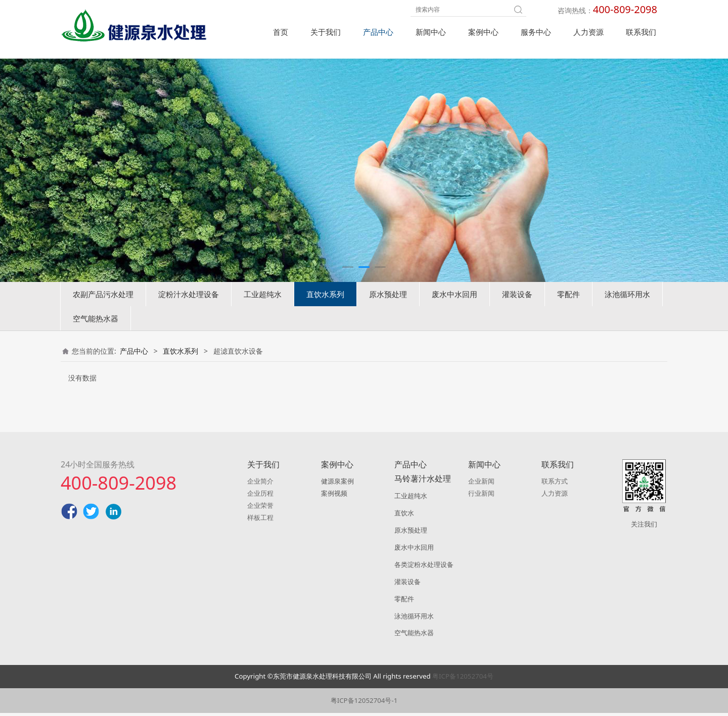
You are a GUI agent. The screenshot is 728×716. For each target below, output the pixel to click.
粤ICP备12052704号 (463, 679)
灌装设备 (517, 310)
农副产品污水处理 (103, 310)
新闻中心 (431, 32)
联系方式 (555, 484)
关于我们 (326, 32)
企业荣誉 (260, 508)
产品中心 (378, 32)
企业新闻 (481, 484)
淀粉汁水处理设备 (189, 310)
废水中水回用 (454, 310)
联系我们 (641, 32)
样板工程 (260, 520)
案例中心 (483, 32)
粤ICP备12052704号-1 (364, 703)
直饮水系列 (325, 310)
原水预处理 (388, 310)
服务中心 (536, 32)
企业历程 (260, 496)
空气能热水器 (96, 334)
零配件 (568, 310)
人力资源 (588, 32)
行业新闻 (481, 496)
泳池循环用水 (627, 310)
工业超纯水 (263, 310)
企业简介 (260, 484)
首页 (281, 32)
